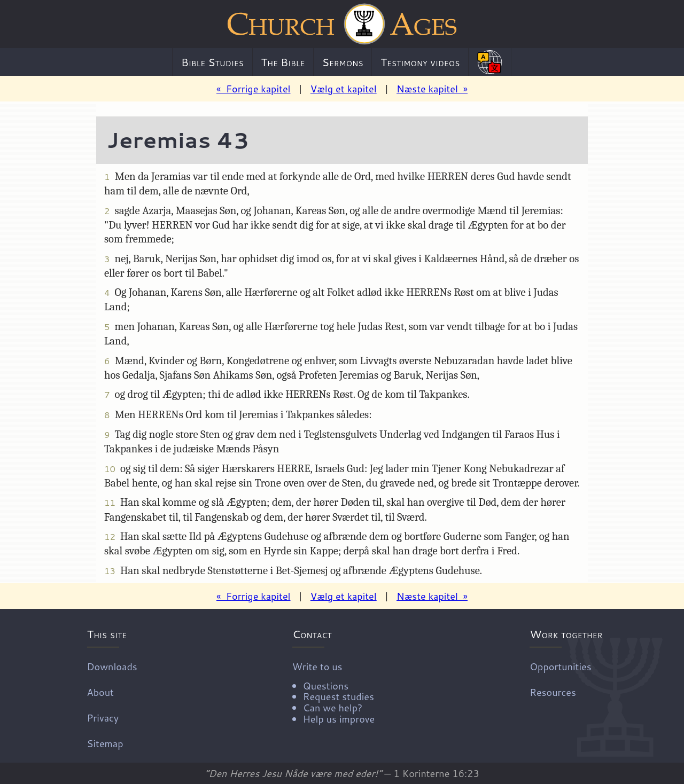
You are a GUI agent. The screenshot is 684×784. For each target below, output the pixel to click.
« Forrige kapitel (254, 89)
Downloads (112, 666)
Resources (553, 692)
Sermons (343, 62)
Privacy (103, 717)
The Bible (283, 62)
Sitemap (105, 743)
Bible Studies (212, 62)
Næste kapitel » (432, 89)
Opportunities (560, 666)
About (100, 692)
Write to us (333, 692)
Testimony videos (420, 62)
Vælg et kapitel (344, 89)
